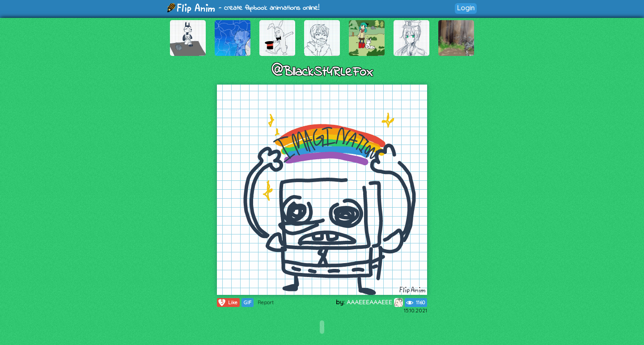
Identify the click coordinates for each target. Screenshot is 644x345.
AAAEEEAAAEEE (375, 302)
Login (466, 8)
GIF (248, 302)
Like (227, 302)
